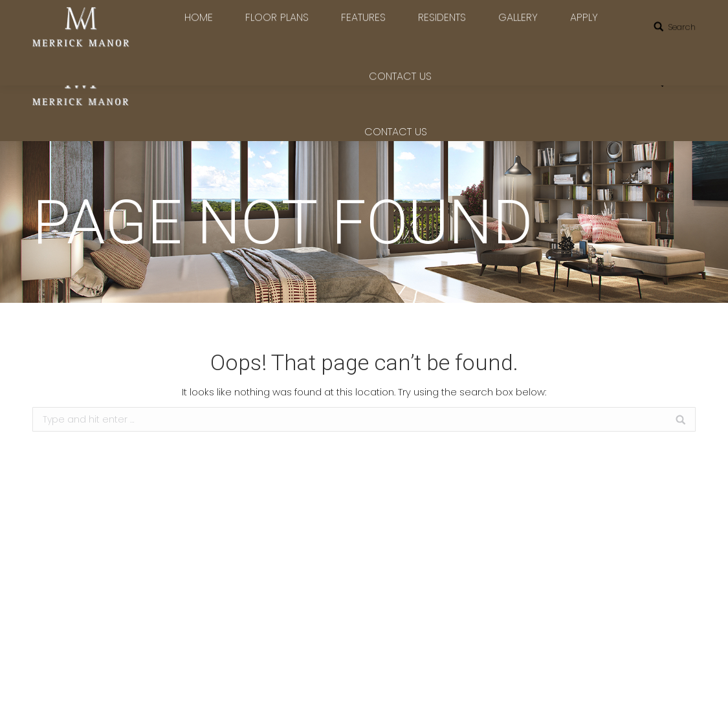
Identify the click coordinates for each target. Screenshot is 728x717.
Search (682, 83)
